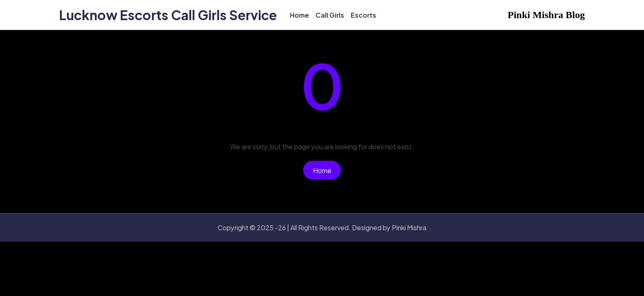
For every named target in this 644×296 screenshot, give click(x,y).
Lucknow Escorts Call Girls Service (168, 15)
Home (322, 170)
